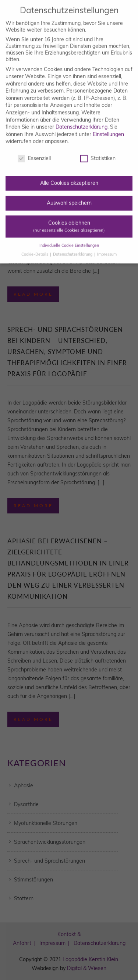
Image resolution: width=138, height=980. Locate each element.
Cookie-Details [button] (35, 247)
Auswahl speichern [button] (69, 195)
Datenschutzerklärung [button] (73, 247)
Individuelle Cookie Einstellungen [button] (69, 238)
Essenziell (34, 151)
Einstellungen (108, 127)
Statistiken (98, 151)
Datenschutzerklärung (82, 120)
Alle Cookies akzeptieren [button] (69, 176)
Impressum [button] (107, 247)
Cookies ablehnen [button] (69, 219)
